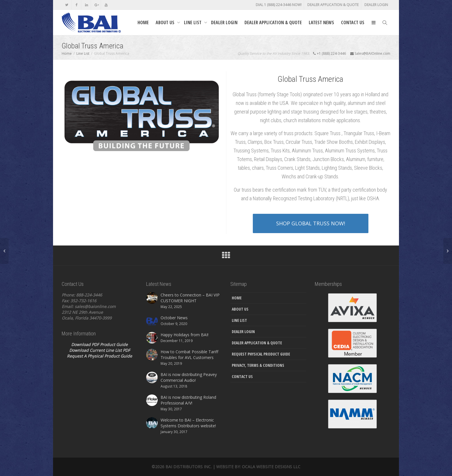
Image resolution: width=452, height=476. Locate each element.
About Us (166, 22)
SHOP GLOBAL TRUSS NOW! (311, 223)
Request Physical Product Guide (261, 354)
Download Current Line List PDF (100, 350)
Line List (193, 22)
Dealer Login (376, 5)
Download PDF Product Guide (99, 344)
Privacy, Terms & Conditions (258, 365)
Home (143, 22)
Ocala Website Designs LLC (271, 467)
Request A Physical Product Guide (99, 356)
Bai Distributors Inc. (189, 467)
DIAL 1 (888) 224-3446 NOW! (279, 5)
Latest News (321, 22)
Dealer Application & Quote (333, 5)
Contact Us (353, 22)
